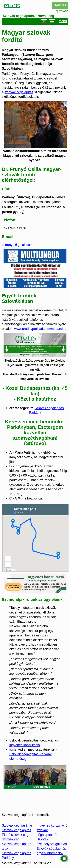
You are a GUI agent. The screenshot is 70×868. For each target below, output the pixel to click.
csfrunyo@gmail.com (17, 245)
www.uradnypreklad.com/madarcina (40, 329)
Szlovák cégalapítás (16, 830)
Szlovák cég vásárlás (17, 825)
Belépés (60, 5)
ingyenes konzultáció (25, 745)
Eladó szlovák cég (15, 835)
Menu (63, 21)
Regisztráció (61, 11)
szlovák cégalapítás (19, 92)
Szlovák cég (11, 839)
